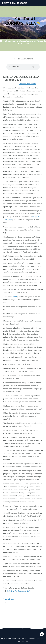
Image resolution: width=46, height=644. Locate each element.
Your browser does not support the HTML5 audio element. (23, 67)
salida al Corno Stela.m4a (6, 603)
